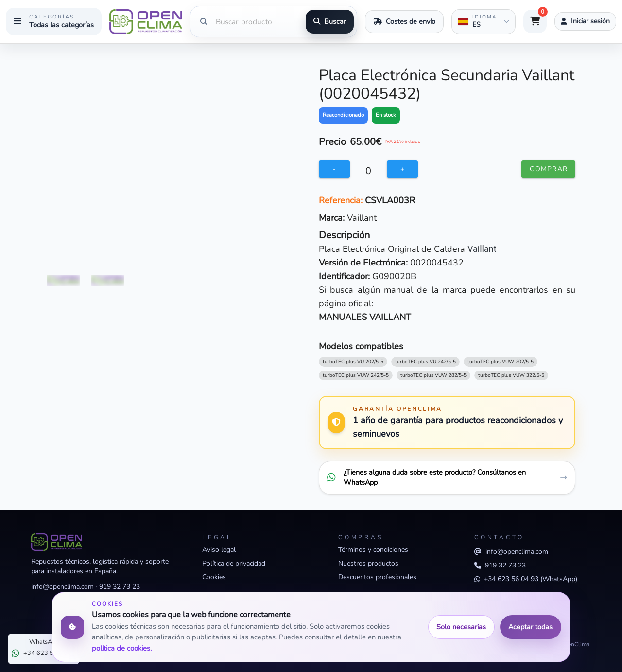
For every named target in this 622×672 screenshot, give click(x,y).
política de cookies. (122, 648)
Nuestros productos (368, 563)
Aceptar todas (530, 627)
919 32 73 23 (120, 587)
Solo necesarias (461, 627)
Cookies (214, 577)
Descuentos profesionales (377, 577)
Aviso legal (219, 550)
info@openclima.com (62, 587)
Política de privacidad (234, 563)
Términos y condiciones (373, 550)
